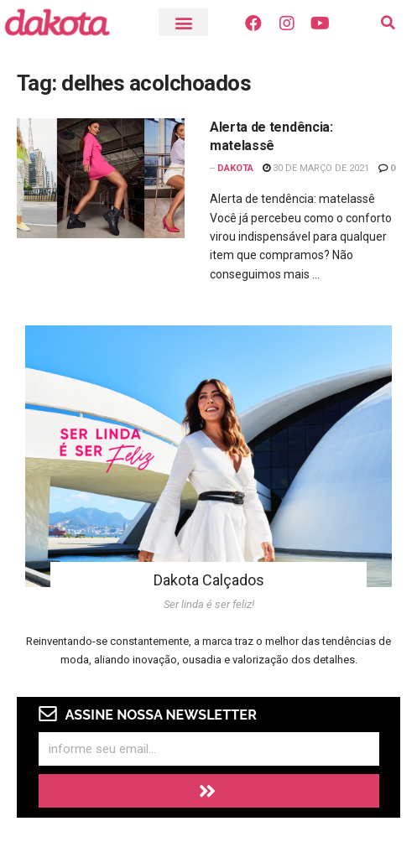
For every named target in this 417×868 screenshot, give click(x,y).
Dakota (235, 168)
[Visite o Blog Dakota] (65, 22)
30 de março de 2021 (316, 168)
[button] (184, 22)
